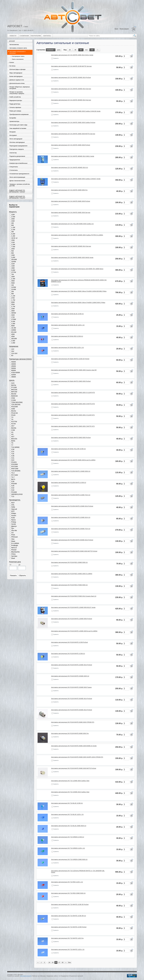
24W (13, 221)
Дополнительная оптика (17, 83)
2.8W (13, 341)
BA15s (14, 411)
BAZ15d (14, 390)
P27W (13, 424)
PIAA (13, 535)
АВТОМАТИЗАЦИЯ (26, 976)
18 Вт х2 (14, 238)
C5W (13, 398)
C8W (13, 409)
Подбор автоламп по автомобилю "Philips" (17, 197)
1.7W (13, 300)
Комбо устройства (15, 97)
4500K (14, 366)
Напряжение (14, 346)
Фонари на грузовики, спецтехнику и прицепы (17, 93)
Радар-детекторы (15, 104)
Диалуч (14, 526)
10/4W (14, 262)
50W (13, 283)
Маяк (13, 541)
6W (13, 225)
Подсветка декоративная (17, 156)
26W (13, 311)
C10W (14, 400)
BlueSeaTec (16, 552)
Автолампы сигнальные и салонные (17, 52)
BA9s (13, 441)
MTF (13, 511)
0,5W (13, 321)
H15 (13, 460)
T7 (12, 445)
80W (13, 326)
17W (13, 317)
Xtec (13, 539)
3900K (14, 377)
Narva (13, 520)
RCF (13, 503)
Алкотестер (13, 153)
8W (13, 253)
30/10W (14, 339)
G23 (13, 383)
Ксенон (12, 62)
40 (75, 50)
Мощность (13, 212)
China (13, 554)
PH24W (14, 484)
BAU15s (14, 439)
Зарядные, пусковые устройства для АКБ (20, 185)
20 (70, 50)
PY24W (14, 387)
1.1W (13, 296)
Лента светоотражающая (17, 177)
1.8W (13, 324)
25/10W (14, 259)
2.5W (13, 217)
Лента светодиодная (16, 139)
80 (81, 50)
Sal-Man (14, 556)
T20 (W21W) (16, 404)
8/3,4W (14, 332)
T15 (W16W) (16, 471)
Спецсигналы (14, 167)
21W (13, 264)
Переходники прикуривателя (18, 146)
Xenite (14, 524)
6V (12, 356)
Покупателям (36, 36)
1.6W (13, 343)
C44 (13, 490)
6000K (14, 370)
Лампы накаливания (18, 59)
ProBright (15, 545)
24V (13, 351)
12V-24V (14, 353)
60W (13, 302)
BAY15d (14, 392)
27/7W (14, 272)
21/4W (14, 289)
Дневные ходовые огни (17, 80)
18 (62, 962)
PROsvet (15, 537)
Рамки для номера (15, 111)
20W (13, 219)
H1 (12, 432)
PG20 (13, 415)
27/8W (14, 319)
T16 (13, 454)
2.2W (13, 230)
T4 (12, 419)
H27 (13, 437)
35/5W (14, 313)
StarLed (14, 509)
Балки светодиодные (16, 76)
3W (13, 232)
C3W (13, 430)
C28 (13, 481)
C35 (13, 486)
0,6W (13, 270)
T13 (13, 496)
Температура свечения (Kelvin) (20, 359)
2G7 (13, 426)
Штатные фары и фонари (17, 69)
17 (59, 962)
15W (13, 240)
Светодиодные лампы (18, 56)
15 (53, 962)
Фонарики (12, 132)
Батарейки (13, 118)
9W (13, 294)
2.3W (13, 279)
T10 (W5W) (15, 447)
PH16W (14, 492)
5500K (14, 362)
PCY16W (15, 475)
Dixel (13, 558)
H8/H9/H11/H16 (17, 494)
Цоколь (12, 380)
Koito (13, 518)
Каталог (12, 41)
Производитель (15, 500)
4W (13, 223)
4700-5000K (16, 373)
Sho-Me (14, 531)
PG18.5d (14, 413)
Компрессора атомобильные (18, 163)
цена (59, 50)
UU (12, 533)
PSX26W (15, 464)
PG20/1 (14, 462)
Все (70, 962)
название (51, 50)
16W (13, 277)
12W (13, 215)
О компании (24, 36)
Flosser (14, 550)
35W (13, 281)
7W (13, 274)
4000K (14, 364)
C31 (13, 452)
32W (13, 315)
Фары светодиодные (16, 73)
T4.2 (13, 473)
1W (13, 285)
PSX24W (15, 407)
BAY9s (14, 385)
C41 (13, 458)
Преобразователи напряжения (19, 114)
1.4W (13, 236)
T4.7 (13, 477)
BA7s (13, 479)
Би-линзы (12, 66)
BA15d (14, 394)
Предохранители (15, 160)
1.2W (13, 227)
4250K (14, 375)
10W (13, 255)
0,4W (13, 234)
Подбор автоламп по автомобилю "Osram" (17, 191)
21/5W (14, 287)
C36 (13, 456)
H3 (12, 434)
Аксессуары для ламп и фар (18, 125)
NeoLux (14, 548)
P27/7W (14, 422)
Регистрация (124, 29)
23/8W (14, 330)
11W (13, 242)
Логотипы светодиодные (17, 142)
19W (13, 268)
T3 (12, 417)
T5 (12, 443)
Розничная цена (15, 562)
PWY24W (15, 469)
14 (49, 962)
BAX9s (14, 428)
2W (13, 292)
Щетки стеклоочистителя (17, 181)
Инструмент (13, 135)
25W (13, 249)
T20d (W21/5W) (17, 402)
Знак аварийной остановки (18, 128)
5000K (14, 368)
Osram (14, 516)
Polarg (14, 522)
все (86, 50)
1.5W (13, 244)
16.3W (14, 328)
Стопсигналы (14, 170)
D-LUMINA (15, 543)
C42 (13, 488)
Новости (13, 36)
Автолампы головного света (18, 48)
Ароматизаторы (14, 121)
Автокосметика (14, 45)
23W (13, 309)
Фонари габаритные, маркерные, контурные (20, 88)
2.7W (13, 306)
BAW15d (14, 396)
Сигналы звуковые (15, 107)
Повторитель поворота (17, 149)
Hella (13, 507)
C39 (13, 449)
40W (13, 334)
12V (13, 349)
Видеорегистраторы (16, 100)
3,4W (13, 257)
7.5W (13, 247)
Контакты (47, 36)
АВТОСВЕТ (15, 26)
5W (13, 251)
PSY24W (15, 466)
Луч (13, 528)
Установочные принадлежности (19, 174)
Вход (116, 29)
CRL (13, 505)
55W (13, 304)
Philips (14, 513)
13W (13, 266)
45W (13, 336)
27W (13, 298)
